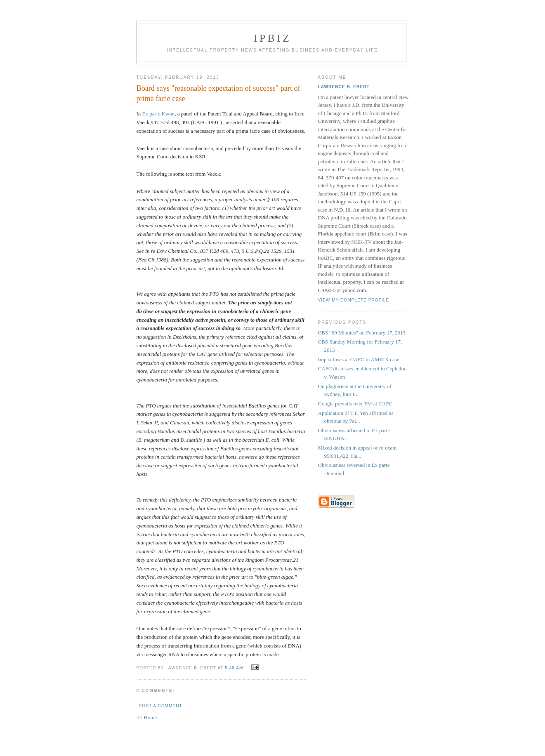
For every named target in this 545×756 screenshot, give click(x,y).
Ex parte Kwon (159, 114)
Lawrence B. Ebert (344, 87)
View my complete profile (354, 300)
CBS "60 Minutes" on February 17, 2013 (362, 333)
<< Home (147, 717)
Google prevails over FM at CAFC (355, 404)
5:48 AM (234, 668)
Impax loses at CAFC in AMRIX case (359, 359)
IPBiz (272, 38)
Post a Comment (161, 706)
